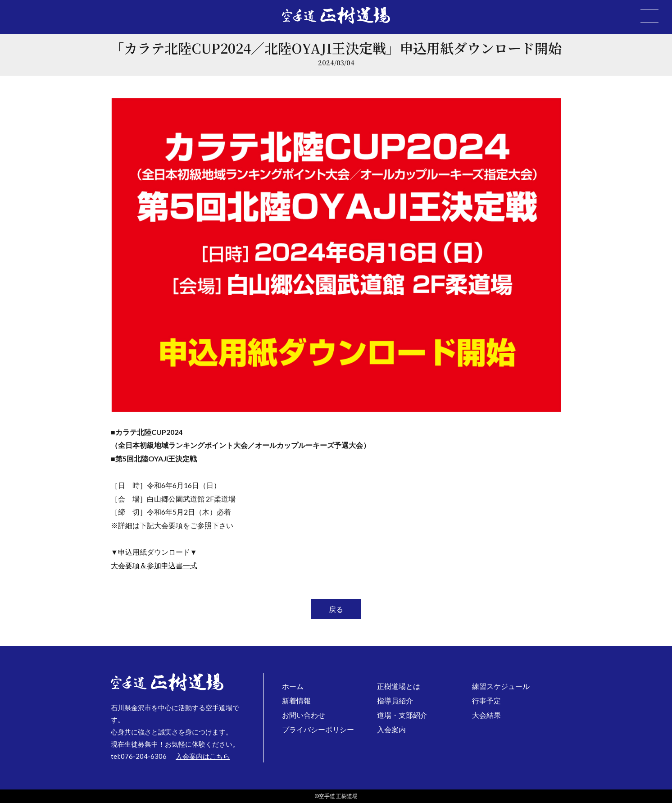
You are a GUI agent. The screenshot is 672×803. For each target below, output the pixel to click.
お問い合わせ (304, 715)
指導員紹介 (395, 700)
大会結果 (486, 715)
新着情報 (296, 700)
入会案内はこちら (203, 756)
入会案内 (391, 729)
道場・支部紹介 (402, 715)
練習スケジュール (501, 686)
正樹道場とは (399, 686)
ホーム (293, 686)
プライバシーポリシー (318, 729)
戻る (336, 609)
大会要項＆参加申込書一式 (154, 565)
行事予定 (486, 700)
